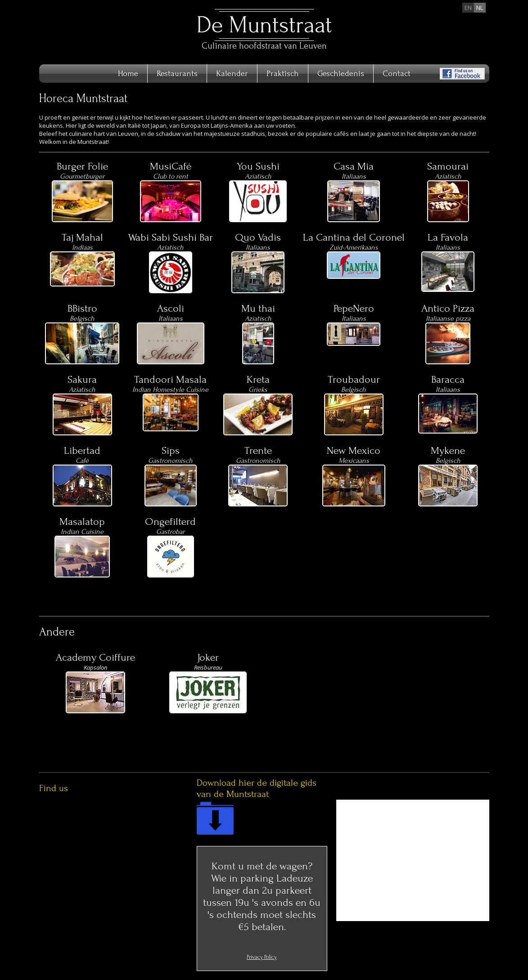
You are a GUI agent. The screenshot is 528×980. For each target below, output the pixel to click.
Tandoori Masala (170, 379)
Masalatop (82, 521)
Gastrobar (170, 532)
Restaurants (177, 74)
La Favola (448, 237)
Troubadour (354, 379)
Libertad (82, 450)
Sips (171, 450)
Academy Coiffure (95, 657)
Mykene (448, 450)
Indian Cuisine (82, 532)
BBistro (82, 308)
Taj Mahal (82, 237)
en (468, 8)
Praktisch (283, 74)
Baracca (448, 379)
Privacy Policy (262, 957)
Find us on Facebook (462, 74)
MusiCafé (171, 166)
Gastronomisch (170, 461)
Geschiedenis (341, 74)
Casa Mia (354, 166)
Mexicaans (354, 461)
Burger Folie (82, 166)
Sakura (82, 379)
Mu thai (258, 308)
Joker (208, 657)
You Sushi (258, 166)
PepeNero (354, 308)
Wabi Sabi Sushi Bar (171, 237)
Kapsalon (95, 667)
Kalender (232, 74)
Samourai (448, 166)
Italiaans (448, 389)
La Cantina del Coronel (354, 237)
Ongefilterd (170, 521)
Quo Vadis (258, 237)
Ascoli (171, 308)
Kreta (258, 379)
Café (82, 461)
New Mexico (354, 450)
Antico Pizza (448, 308)
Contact (397, 74)
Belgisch (354, 389)
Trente (258, 450)
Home (128, 74)
